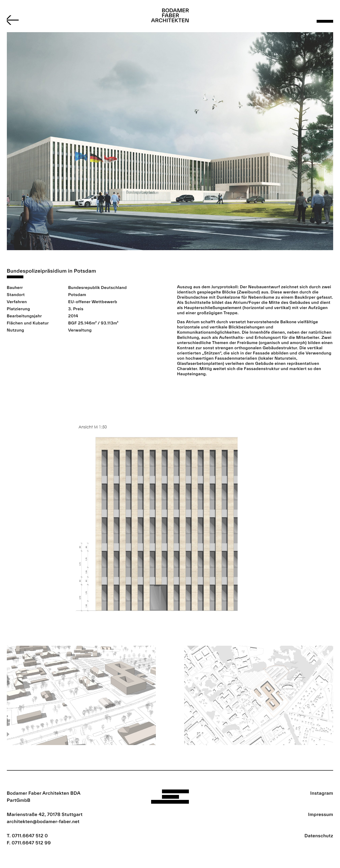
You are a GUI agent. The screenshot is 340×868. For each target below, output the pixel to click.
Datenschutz (319, 836)
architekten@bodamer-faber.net (43, 821)
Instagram (322, 793)
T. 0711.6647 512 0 (27, 836)
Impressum (321, 814)
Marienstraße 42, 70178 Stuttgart (45, 814)
